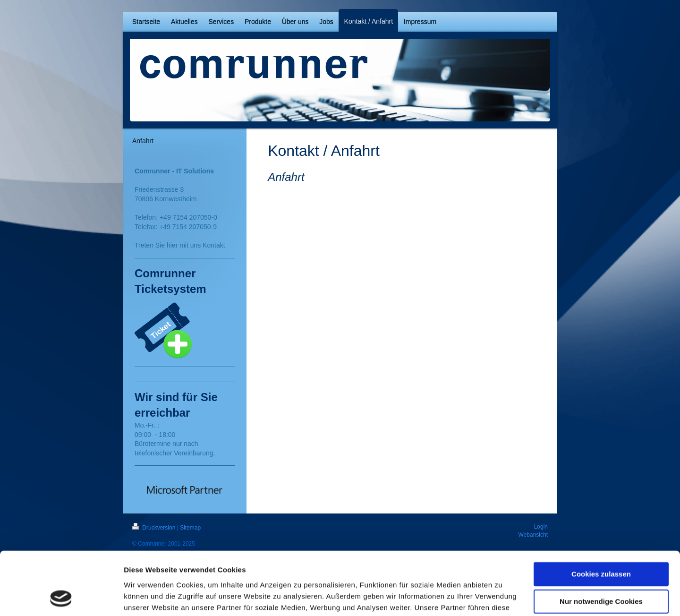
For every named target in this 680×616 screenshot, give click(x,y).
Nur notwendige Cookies (601, 543)
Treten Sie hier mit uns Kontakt (180, 245)
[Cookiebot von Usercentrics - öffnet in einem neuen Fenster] (61, 598)
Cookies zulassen (601, 515)
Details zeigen (148, 597)
